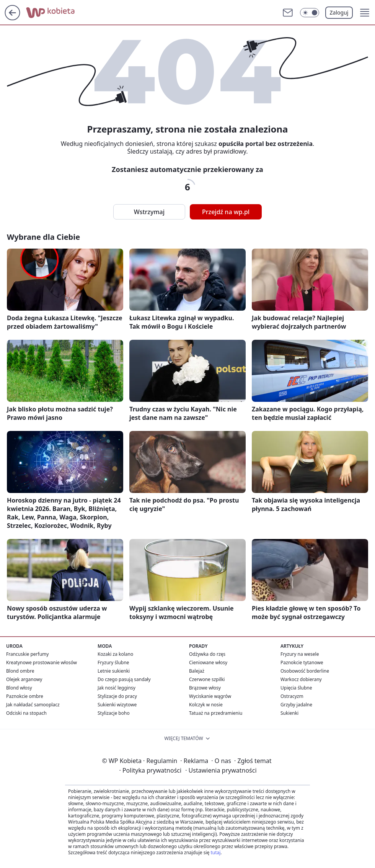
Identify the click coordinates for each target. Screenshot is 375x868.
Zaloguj (339, 12)
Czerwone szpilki (207, 679)
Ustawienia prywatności (221, 770)
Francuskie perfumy (27, 654)
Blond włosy (19, 688)
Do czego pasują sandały (124, 679)
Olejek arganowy (24, 679)
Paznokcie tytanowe (302, 662)
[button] (365, 13)
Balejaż (197, 671)
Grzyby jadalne (296, 705)
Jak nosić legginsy (117, 688)
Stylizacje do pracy (117, 696)
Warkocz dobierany (301, 679)
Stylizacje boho (114, 713)
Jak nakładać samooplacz (33, 705)
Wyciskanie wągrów (210, 696)
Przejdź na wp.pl (226, 212)
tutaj (215, 852)
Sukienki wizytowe (117, 705)
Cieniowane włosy (208, 662)
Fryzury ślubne (113, 662)
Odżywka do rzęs (207, 654)
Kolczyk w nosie (206, 705)
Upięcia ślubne (296, 688)
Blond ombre (20, 671)
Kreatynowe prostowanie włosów (42, 662)
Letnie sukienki (114, 671)
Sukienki (289, 713)
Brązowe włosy (205, 688)
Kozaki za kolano (115, 654)
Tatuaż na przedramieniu (216, 713)
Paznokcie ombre (25, 696)
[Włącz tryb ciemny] (310, 13)
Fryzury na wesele (300, 654)
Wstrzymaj (149, 212)
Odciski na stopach (26, 713)
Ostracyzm (292, 696)
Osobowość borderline (305, 671)
